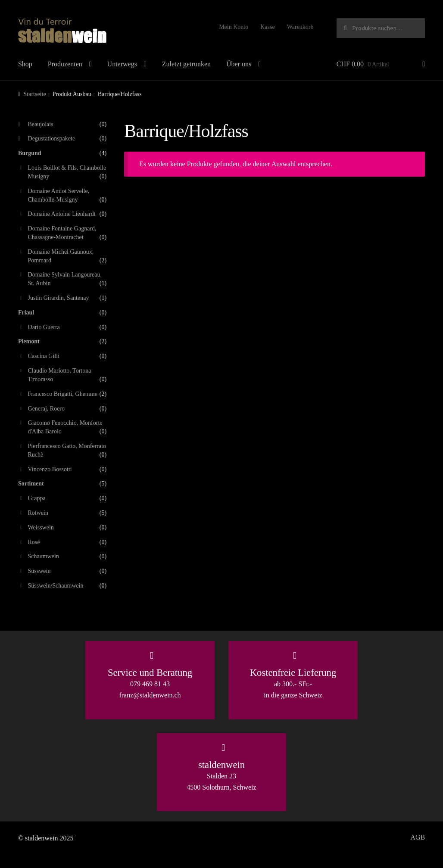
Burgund (30, 153)
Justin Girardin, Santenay (59, 298)
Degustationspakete (52, 138)
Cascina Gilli (44, 356)
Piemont (29, 341)
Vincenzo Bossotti (50, 469)
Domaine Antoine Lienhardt (62, 214)
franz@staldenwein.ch (150, 695)
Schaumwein (44, 556)
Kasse (267, 27)
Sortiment (31, 484)
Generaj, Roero (47, 409)
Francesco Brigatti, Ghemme (63, 394)
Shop (25, 64)
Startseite (35, 94)
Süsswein (39, 571)
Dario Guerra (44, 327)
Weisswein (41, 527)
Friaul (26, 313)
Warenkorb (300, 27)
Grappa (37, 498)
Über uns (239, 64)
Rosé (34, 542)
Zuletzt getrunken (186, 64)
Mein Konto (234, 27)
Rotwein (38, 513)
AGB (418, 837)
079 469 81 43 (150, 684)
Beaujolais (41, 124)
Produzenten (65, 64)
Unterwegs (122, 64)
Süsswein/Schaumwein (56, 586)
